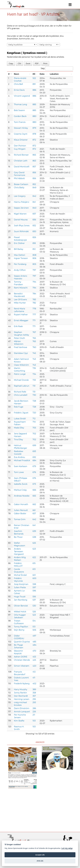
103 (34, 721)
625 (34, 543)
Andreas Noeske (22, 496)
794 (34, 282)
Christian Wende (22, 660)
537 (34, 600)
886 (34, 90)
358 (34, 693)
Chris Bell (18, 84)
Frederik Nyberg (22, 684)
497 (34, 636)
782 (34, 303)
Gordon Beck (20, 116)
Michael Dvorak (21, 380)
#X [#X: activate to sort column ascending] (34, 74)
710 (34, 422)
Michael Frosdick (22, 460)
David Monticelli (22, 167)
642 (34, 519)
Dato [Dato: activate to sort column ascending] (42, 74)
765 (34, 338)
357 (34, 696)
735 (34, 368)
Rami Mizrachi (21, 288)
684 (34, 460)
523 (34, 615)
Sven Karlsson (21, 466)
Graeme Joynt (21, 134)
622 (34, 557)
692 (34, 457)
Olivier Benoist (21, 606)
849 (34, 188)
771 (34, 320)
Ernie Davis (19, 90)
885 (34, 104)
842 (34, 196)
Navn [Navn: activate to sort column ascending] (16, 74)
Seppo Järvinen (21, 208)
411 (34, 678)
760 (34, 347)
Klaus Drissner (21, 140)
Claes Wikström (21, 365)
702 (34, 434)
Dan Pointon (20, 146)
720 (34, 413)
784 (34, 294)
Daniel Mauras (21, 220)
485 (34, 642)
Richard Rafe (20, 392)
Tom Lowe (19, 472)
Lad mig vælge (67, 848)
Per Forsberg (20, 264)
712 (34, 419)
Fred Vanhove (21, 347)
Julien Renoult (21, 510)
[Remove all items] (34, 45)
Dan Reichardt (21, 696)
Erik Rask (18, 326)
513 (34, 627)
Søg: (57, 68)
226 (34, 712)
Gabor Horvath (21, 504)
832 (34, 226)
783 (34, 300)
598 (34, 584)
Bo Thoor (18, 537)
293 (34, 702)
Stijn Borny (19, 630)
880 (34, 116)
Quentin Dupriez (22, 642)
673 (34, 484)
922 (34, 78)
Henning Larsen (22, 699)
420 (34, 666)
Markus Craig (20, 490)
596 (34, 591)
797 (34, 270)
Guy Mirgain (20, 149)
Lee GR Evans (20, 300)
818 (34, 243)
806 (34, 258)
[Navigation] (70, 5)
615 (34, 563)
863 (34, 161)
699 (34, 445)
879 (34, 128)
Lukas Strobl (20, 419)
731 (34, 386)
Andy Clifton (20, 270)
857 (34, 167)
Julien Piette (20, 587)
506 (34, 630)
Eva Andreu (19, 457)
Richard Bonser (21, 155)
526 (34, 612)
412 (34, 672)
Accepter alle (40, 855)
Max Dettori (19, 255)
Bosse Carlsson (21, 184)
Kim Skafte (19, 721)
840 (34, 208)
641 (34, 525)
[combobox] (22, 45)
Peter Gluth (19, 338)
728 (34, 401)
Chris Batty (19, 188)
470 (34, 651)
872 (34, 140)
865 (34, 155)
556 (34, 597)
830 (34, 231)
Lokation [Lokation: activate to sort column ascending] (54, 74)
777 (34, 315)
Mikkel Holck (20, 612)
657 (34, 513)
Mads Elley (19, 428)
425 (34, 660)
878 (34, 134)
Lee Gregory (20, 196)
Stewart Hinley (21, 128)
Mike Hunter (20, 303)
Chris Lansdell (21, 395)
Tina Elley (18, 440)
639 (34, 531)
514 (34, 621)
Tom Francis (20, 122)
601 (34, 575)
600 (34, 578)
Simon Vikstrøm (22, 666)
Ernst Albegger (21, 320)
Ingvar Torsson (21, 258)
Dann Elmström (22, 708)
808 (34, 255)
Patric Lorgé (20, 374)
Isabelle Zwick (21, 484)
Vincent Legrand (22, 96)
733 (34, 380)
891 (34, 84)
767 (34, 332)
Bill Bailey (19, 249)
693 (34, 451)
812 (34, 249)
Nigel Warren (20, 214)
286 (34, 708)
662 (34, 504)
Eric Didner (19, 243)
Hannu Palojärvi (22, 202)
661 (34, 510)
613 (34, 569)
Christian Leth (21, 161)
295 (34, 699)
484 (35, 645)
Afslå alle (40, 861)
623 (34, 549)
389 (34, 689)
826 (34, 237)
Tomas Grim (20, 519)
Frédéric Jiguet (21, 413)
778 (34, 309)
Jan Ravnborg (21, 600)
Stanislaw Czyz (21, 353)
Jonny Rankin (20, 693)
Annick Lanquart (22, 712)
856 (34, 173)
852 (34, 184)
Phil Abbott (19, 178)
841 (34, 202)
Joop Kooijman (21, 584)
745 (34, 353)
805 (34, 264)
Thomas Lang (20, 104)
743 (34, 359)
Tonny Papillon (21, 627)
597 (34, 587)
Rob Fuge (19, 407)
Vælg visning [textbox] (46, 45)
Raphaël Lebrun (22, 386)
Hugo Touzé (20, 597)
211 (34, 715)
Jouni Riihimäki (21, 231)
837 (34, 214)
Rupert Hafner (21, 315)
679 (34, 466)
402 (34, 684)
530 (34, 606)
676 (34, 472)
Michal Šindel (20, 575)
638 (34, 537)
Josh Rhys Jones (22, 226)
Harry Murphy (21, 689)
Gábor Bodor (20, 513)
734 (34, 374)
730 (34, 395)
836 (34, 220)
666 (34, 490)
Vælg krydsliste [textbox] (15, 45)
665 (34, 496)
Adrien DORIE (21, 657)
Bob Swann (19, 110)
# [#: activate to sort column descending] (9, 74)
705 (34, 428)
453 (34, 657)
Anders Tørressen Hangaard (19, 552)
